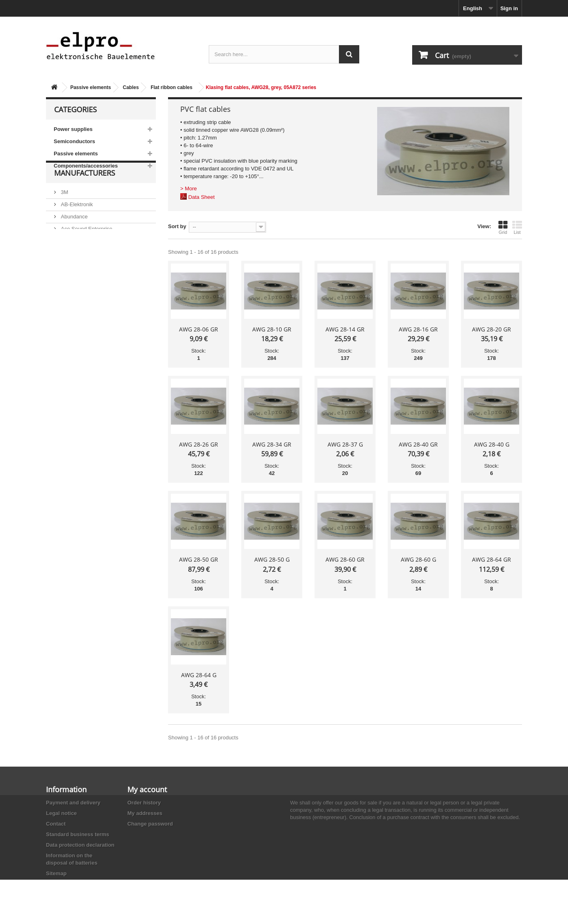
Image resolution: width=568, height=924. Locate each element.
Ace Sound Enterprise (86, 249)
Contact (56, 824)
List (517, 227)
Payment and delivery (73, 803)
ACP (66, 261)
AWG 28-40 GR (418, 444)
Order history (144, 803)
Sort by (177, 226)
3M (64, 212)
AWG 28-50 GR (199, 559)
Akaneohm (73, 285)
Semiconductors (74, 141)
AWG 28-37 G (345, 444)
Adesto (68, 273)
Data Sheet (202, 197)
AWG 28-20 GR (492, 329)
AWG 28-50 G (272, 559)
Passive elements (91, 87)
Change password (150, 824)
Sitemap (56, 873)
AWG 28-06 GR (199, 329)
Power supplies (73, 129)
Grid (503, 227)
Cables (131, 87)
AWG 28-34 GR (272, 444)
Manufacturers (85, 196)
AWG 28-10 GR (272, 329)
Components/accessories (86, 166)
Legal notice (61, 813)
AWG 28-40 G (492, 444)
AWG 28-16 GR (418, 329)
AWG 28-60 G (418, 559)
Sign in (509, 8)
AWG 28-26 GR (199, 444)
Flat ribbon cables (171, 87)
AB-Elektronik (76, 224)
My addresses (145, 813)
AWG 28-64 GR (492, 559)
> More (189, 189)
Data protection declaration (80, 845)
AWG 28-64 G (199, 675)
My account (147, 789)
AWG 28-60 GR (345, 559)
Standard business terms (78, 834)
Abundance (73, 236)
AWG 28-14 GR (345, 329)
